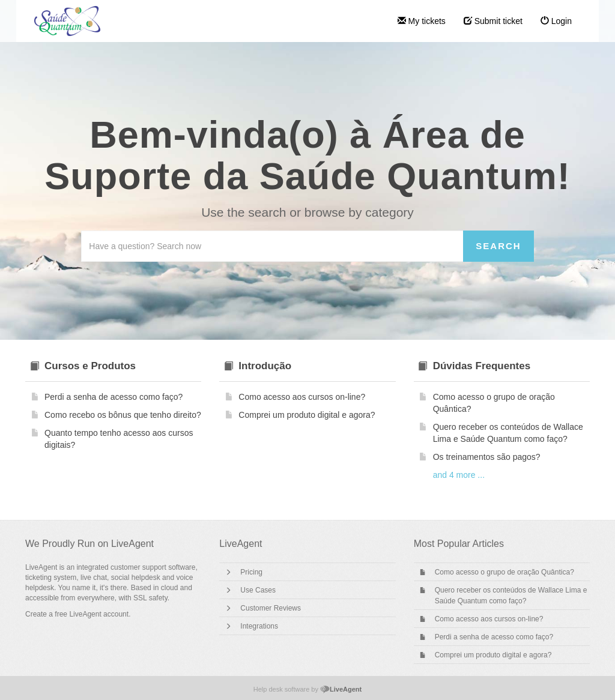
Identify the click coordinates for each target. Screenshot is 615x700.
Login (556, 21)
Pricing (251, 572)
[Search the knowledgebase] (272, 246)
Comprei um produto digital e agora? (493, 655)
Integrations (259, 626)
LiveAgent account (99, 614)
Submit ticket (493, 21)
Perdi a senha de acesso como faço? (494, 637)
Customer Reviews (271, 608)
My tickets (422, 21)
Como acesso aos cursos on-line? (489, 619)
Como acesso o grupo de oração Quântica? (504, 572)
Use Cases (258, 590)
